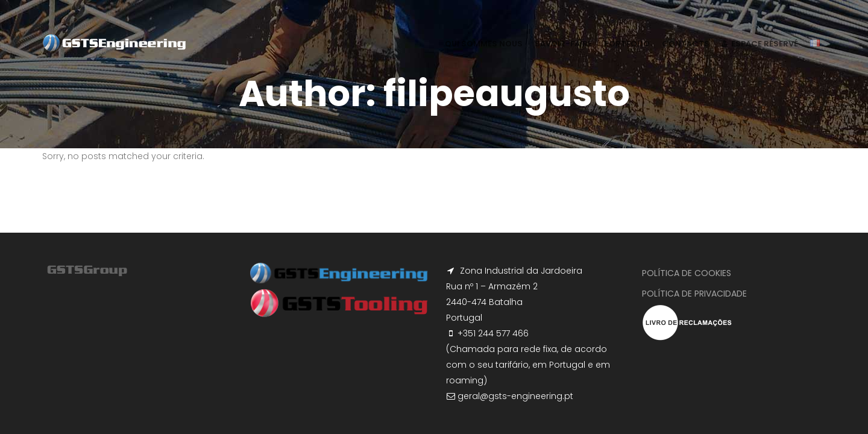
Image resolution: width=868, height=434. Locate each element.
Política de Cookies (687, 273)
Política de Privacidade (694, 294)
